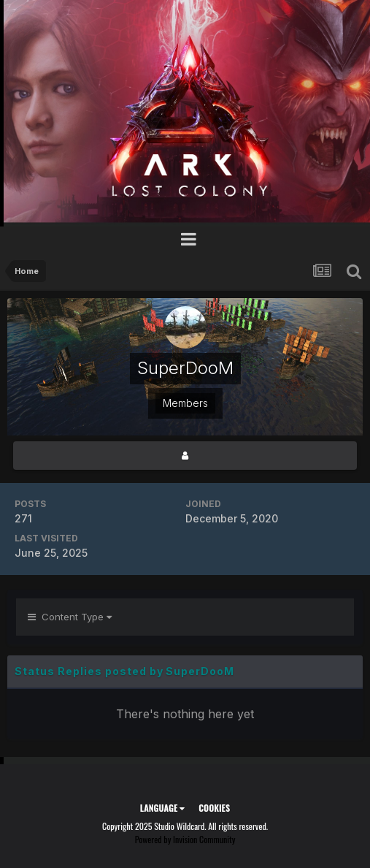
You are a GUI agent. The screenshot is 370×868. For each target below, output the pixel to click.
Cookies (214, 808)
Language (162, 808)
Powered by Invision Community (185, 839)
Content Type (70, 617)
